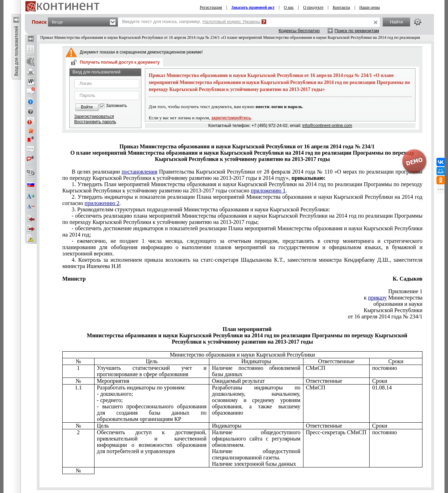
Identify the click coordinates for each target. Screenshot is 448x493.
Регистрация (211, 7)
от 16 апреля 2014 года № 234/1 (385, 316)
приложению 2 (102, 203)
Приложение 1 (405, 291)
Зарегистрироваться (94, 117)
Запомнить (117, 106)
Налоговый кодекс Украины (232, 22)
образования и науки (398, 304)
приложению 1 (268, 191)
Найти (396, 22)
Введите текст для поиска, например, (191, 22)
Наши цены (369, 7)
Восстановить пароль (95, 122)
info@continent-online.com (327, 126)
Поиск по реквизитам (357, 31)
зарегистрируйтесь (231, 118)
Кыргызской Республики (393, 310)
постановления (139, 172)
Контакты (341, 7)
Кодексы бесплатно (299, 31)
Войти (87, 107)
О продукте (313, 7)
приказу (378, 298)
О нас (289, 7)
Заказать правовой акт (253, 7)
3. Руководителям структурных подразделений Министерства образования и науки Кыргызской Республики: (201, 209)
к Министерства (393, 298)
